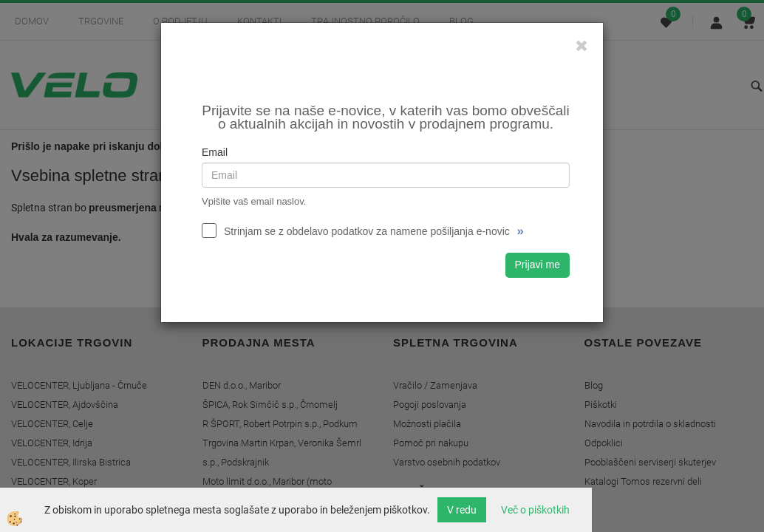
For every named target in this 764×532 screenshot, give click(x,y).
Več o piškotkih (535, 510)
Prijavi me (538, 265)
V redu (462, 510)
